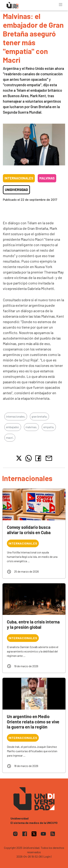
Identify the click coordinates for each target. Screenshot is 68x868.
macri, (10, 438)
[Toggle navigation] (61, 5)
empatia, (49, 427)
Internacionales (19, 178)
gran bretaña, (39, 416)
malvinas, (31, 427)
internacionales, (16, 416)
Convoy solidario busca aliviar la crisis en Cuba (29, 530)
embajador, (13, 427)
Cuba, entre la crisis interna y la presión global (33, 624)
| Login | (47, 856)
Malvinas (47, 178)
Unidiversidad (16, 190)
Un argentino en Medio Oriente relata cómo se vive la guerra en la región (33, 722)
